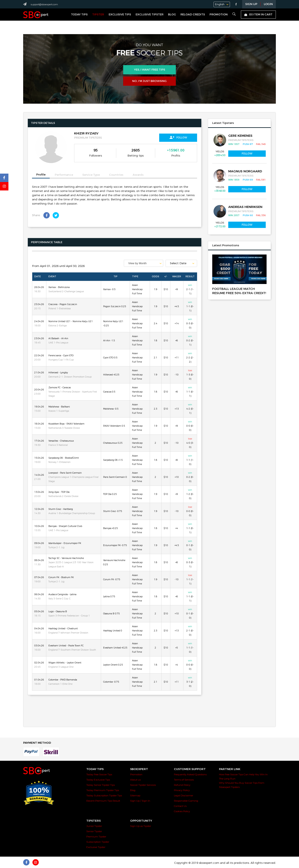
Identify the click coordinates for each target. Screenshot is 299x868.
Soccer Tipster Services (143, 785)
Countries (116, 175)
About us (135, 780)
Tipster (98, 14)
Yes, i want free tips (150, 70)
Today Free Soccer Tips (99, 774)
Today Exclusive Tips (98, 780)
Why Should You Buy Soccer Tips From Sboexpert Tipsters (242, 785)
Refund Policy (182, 785)
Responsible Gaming (186, 801)
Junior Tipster (94, 826)
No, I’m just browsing (149, 81)
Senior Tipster (94, 831)
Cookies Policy (182, 811)
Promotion (219, 14)
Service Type (91, 175)
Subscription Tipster (98, 842)
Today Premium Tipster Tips (103, 790)
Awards (138, 175)
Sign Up (251, 4)
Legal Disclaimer (184, 796)
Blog (172, 14)
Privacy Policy (182, 790)
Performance (64, 175)
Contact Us (180, 806)
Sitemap (135, 796)
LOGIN (268, 4)
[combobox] (143, 263)
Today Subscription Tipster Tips (104, 796)
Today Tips (79, 14)
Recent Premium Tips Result (103, 801)
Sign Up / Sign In (140, 801)
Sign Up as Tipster (141, 826)
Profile (41, 175)
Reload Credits (193, 14)
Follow (178, 137)
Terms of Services (184, 780)
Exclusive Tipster (149, 14)
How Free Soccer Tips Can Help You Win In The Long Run (243, 777)
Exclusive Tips (120, 14)
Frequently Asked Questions (190, 774)
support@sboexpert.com (44, 4)
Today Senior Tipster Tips (101, 785)
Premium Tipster (96, 837)
